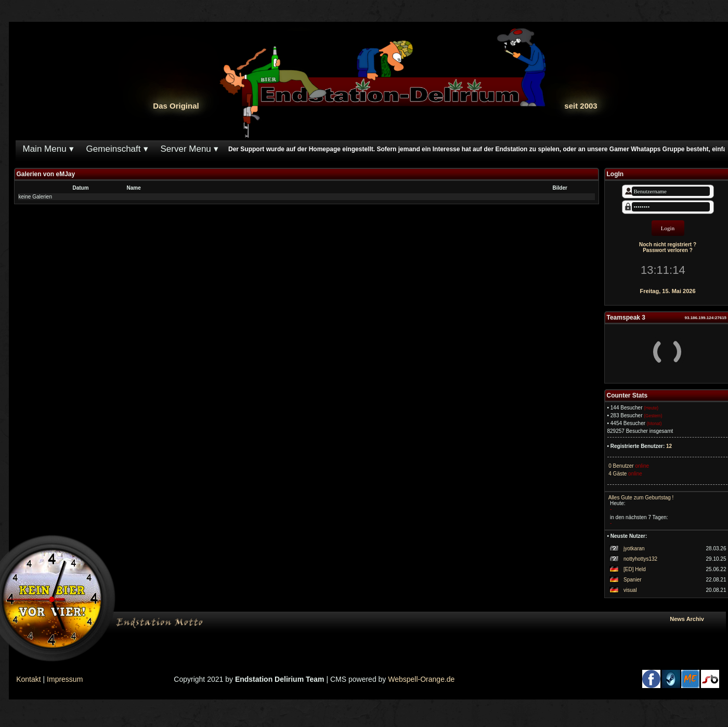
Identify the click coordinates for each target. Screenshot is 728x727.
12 (669, 446)
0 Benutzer (621, 466)
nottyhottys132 (640, 559)
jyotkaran (634, 548)
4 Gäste (617, 474)
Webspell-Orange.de (421, 679)
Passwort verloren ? (668, 250)
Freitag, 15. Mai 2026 (668, 291)
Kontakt (28, 679)
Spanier (632, 580)
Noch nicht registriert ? (668, 244)
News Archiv (695, 619)
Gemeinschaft (114, 149)
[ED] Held (635, 569)
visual (630, 590)
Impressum (65, 679)
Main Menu (45, 149)
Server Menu (186, 149)
